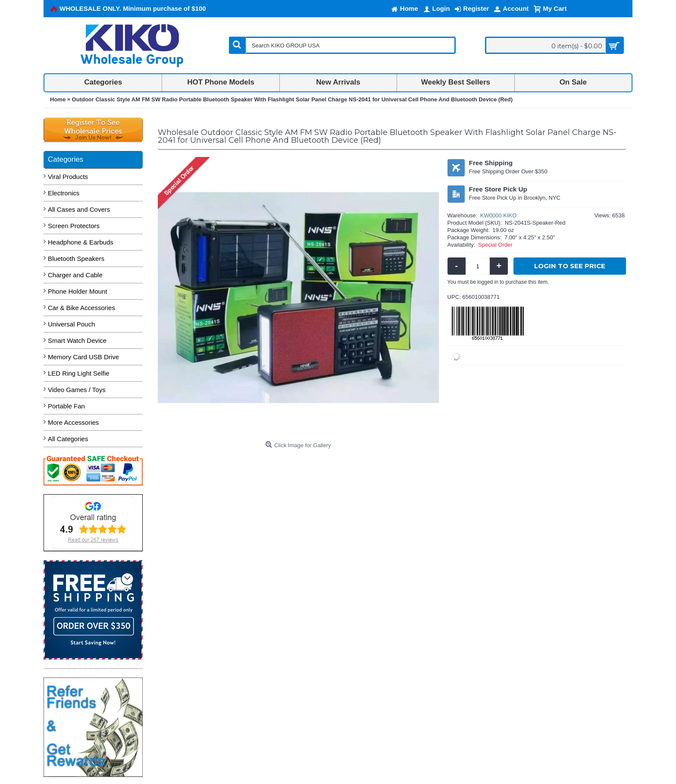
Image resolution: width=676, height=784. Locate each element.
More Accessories (73, 422)
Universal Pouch (71, 324)
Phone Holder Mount (78, 291)
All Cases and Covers (79, 209)
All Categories (68, 439)
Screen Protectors (74, 226)
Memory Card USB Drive (83, 357)
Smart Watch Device (77, 340)
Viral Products (68, 177)
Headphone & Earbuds (81, 242)
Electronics (64, 193)
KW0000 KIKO (499, 215)
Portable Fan (66, 406)
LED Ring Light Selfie (79, 373)
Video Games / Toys (77, 390)
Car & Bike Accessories (81, 308)
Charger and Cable (75, 275)
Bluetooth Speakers (76, 259)
